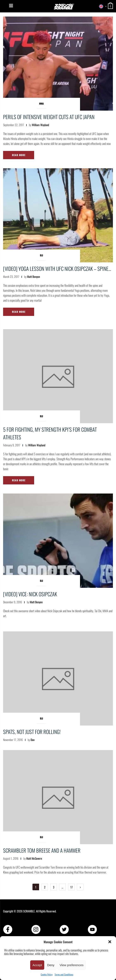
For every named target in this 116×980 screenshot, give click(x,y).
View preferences (72, 965)
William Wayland (40, 125)
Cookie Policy (47, 974)
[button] (110, 942)
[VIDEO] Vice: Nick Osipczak (30, 594)
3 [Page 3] (54, 887)
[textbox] (102, 6)
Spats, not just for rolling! (32, 732)
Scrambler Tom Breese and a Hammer (42, 850)
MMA (41, 103)
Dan (33, 740)
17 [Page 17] (71, 887)
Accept (37, 965)
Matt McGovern (34, 858)
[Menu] (11, 6)
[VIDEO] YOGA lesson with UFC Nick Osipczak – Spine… (57, 268)
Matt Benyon (33, 277)
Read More (19, 155)
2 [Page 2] (45, 887)
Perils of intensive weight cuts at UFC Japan (49, 117)
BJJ (41, 255)
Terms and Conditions (64, 974)
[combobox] (102, 6)
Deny (51, 965)
